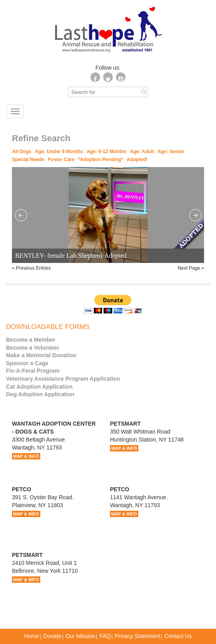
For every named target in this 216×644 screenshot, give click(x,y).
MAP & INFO (26, 456)
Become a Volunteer (33, 348)
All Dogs (22, 152)
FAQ (105, 636)
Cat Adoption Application (39, 387)
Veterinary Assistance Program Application (63, 379)
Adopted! (137, 160)
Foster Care (61, 160)
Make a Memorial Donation (41, 355)
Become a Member (31, 340)
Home (32, 636)
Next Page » (191, 268)
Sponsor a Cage (27, 363)
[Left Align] (144, 91)
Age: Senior (171, 152)
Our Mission (80, 636)
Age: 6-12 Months (106, 152)
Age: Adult (142, 152)
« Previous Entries (31, 268)
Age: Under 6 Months (59, 152)
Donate (52, 636)
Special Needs (28, 160)
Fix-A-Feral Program (33, 371)
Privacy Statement (137, 636)
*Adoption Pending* (101, 160)
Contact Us (178, 636)
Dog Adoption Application (40, 394)
